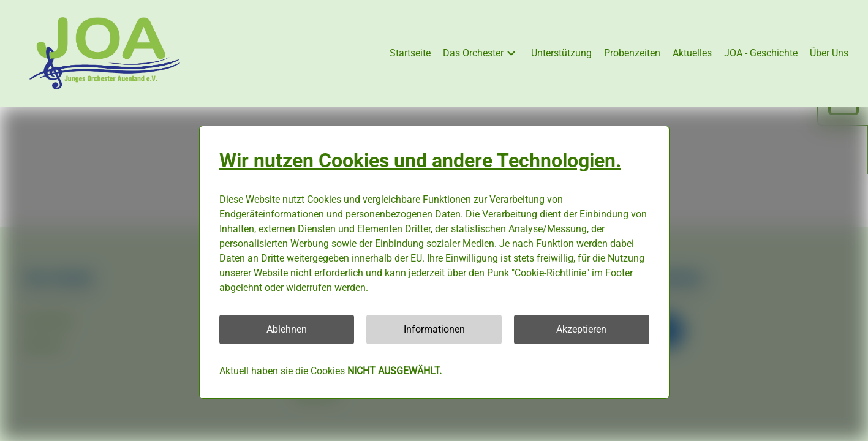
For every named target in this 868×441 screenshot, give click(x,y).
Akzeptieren (581, 329)
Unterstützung (561, 53)
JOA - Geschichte (761, 53)
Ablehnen (287, 329)
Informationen (434, 329)
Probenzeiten (632, 53)
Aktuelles (692, 53)
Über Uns (829, 53)
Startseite (410, 53)
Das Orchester (481, 53)
